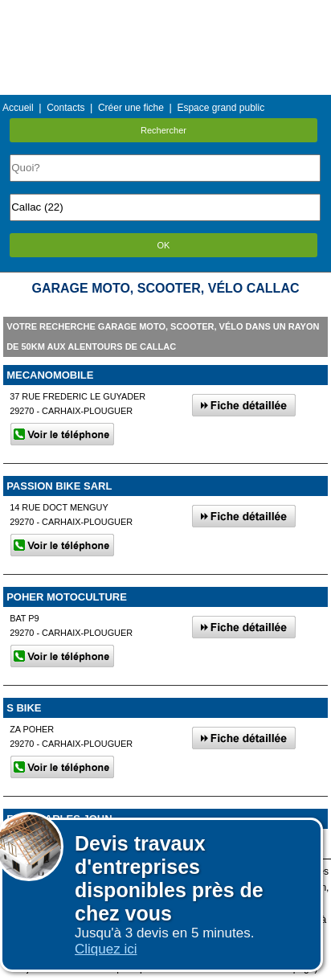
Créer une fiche (131, 108)
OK (164, 245)
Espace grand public (221, 108)
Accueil (18, 108)
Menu (165, 12)
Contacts (65, 108)
